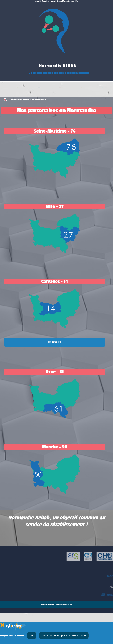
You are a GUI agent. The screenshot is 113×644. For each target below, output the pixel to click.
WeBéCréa (51, 605)
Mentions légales (61, 605)
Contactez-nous (69, 1)
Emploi (53, 1)
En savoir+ (55, 342)
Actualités (46, 1)
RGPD (70, 605)
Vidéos (59, 1)
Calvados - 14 (55, 282)
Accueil (38, 1)
